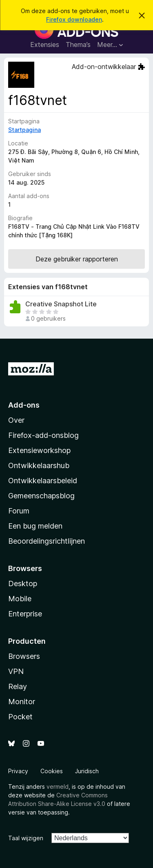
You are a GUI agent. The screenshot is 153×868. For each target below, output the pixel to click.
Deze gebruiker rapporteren (77, 259)
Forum (19, 511)
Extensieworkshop (39, 450)
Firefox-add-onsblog (43, 435)
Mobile (20, 599)
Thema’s (78, 45)
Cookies (52, 771)
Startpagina (24, 130)
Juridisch (87, 771)
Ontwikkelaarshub (39, 465)
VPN (16, 671)
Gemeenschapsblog (41, 496)
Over (16, 420)
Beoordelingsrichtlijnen (47, 541)
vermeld (58, 787)
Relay (18, 686)
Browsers (24, 656)
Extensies (45, 45)
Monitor (22, 702)
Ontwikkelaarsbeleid (43, 481)
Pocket (20, 717)
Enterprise (25, 614)
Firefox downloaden (74, 19)
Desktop (23, 584)
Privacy (18, 771)
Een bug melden (35, 526)
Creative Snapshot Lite (61, 304)
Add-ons (24, 405)
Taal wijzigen (26, 838)
